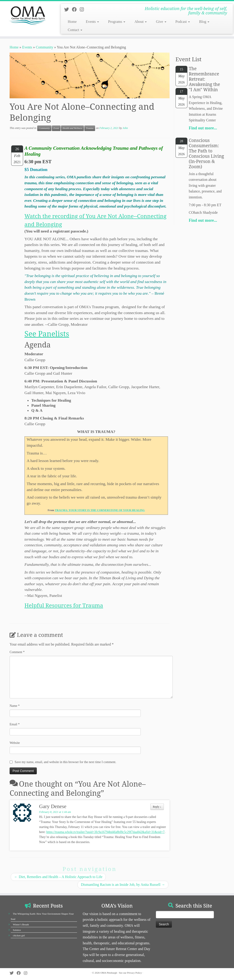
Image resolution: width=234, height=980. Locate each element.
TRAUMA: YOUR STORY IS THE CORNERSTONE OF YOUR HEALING (100, 510)
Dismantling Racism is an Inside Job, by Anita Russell (123, 885)
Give (161, 22)
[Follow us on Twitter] (68, 9)
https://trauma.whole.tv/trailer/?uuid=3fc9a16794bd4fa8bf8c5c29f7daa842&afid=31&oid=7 (105, 832)
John (125, 128)
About (141, 22)
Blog (204, 22)
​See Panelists (47, 334)
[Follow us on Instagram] (83, 9)
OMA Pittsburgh (109, 973)
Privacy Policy (134, 973)
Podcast (183, 22)
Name (15, 706)
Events (93, 22)
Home (72, 22)
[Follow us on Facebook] (76, 9)
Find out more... (203, 128)
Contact (75, 30)
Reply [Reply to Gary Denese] (157, 807)
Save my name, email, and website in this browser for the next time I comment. (65, 762)
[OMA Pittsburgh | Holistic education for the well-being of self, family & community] (27, 15)
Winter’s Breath (21, 924)
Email (15, 724)
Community (45, 47)
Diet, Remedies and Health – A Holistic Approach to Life (58, 877)
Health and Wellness (72, 128)
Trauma (90, 128)
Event (56, 128)
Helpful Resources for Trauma (64, 605)
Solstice (17, 930)
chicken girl (19, 935)
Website (15, 743)
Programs (117, 22)
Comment (17, 652)
